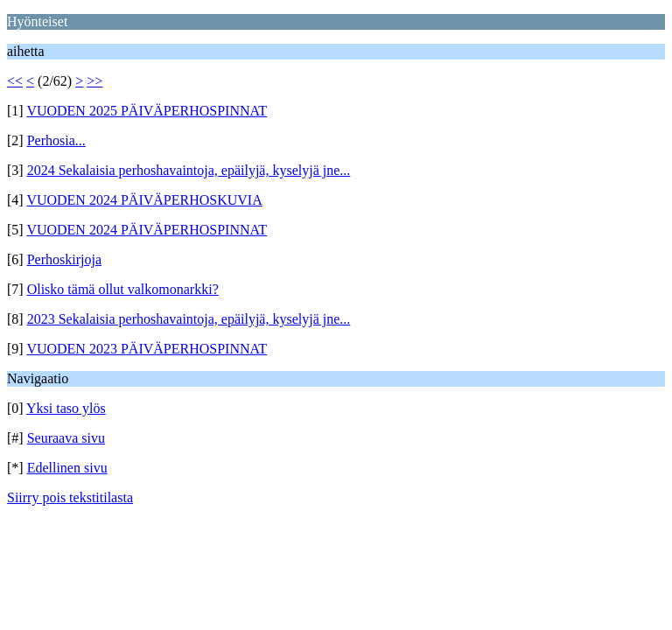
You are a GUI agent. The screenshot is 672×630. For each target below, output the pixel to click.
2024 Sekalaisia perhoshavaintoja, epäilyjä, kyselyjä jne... (189, 170)
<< (15, 81)
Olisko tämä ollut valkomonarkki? (123, 289)
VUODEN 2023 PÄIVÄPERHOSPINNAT (147, 349)
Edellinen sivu (67, 468)
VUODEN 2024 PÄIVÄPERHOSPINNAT (147, 230)
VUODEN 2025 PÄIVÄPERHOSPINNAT (147, 111)
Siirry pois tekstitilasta (70, 497)
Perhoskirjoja (64, 259)
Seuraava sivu (66, 438)
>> (94, 81)
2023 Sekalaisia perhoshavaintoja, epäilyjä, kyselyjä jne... (189, 319)
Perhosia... (56, 140)
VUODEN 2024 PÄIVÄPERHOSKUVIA (144, 200)
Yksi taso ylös (66, 408)
